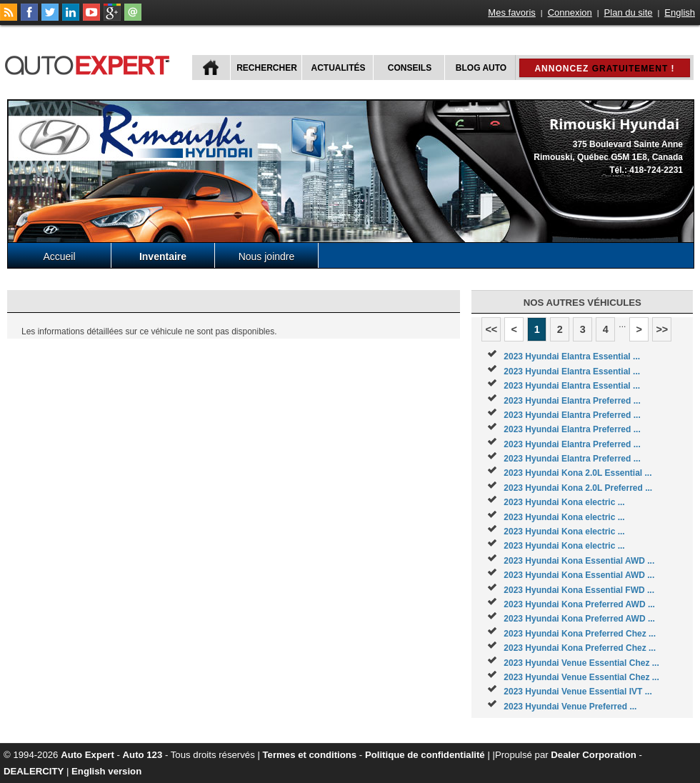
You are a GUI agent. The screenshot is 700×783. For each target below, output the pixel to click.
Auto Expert (87, 755)
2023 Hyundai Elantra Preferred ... (572, 401)
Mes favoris (511, 13)
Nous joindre (267, 256)
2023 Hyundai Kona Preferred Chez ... (580, 634)
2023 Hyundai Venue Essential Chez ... (581, 663)
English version (106, 771)
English (680, 13)
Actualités (339, 68)
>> (662, 329)
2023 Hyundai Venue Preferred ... (570, 707)
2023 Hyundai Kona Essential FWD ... (579, 590)
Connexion (570, 13)
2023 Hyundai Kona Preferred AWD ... (579, 604)
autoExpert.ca (90, 63)
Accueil (59, 256)
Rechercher (267, 68)
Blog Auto (481, 68)
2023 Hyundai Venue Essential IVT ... (577, 692)
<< (491, 329)
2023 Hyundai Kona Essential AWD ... (579, 561)
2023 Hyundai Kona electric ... (564, 502)
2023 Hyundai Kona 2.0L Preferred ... (578, 488)
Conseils (410, 68)
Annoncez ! (604, 69)
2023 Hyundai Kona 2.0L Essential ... (577, 473)
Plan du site (629, 13)
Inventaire (163, 256)
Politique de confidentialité (425, 755)
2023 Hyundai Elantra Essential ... (572, 356)
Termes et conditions (310, 755)
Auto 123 (143, 755)
